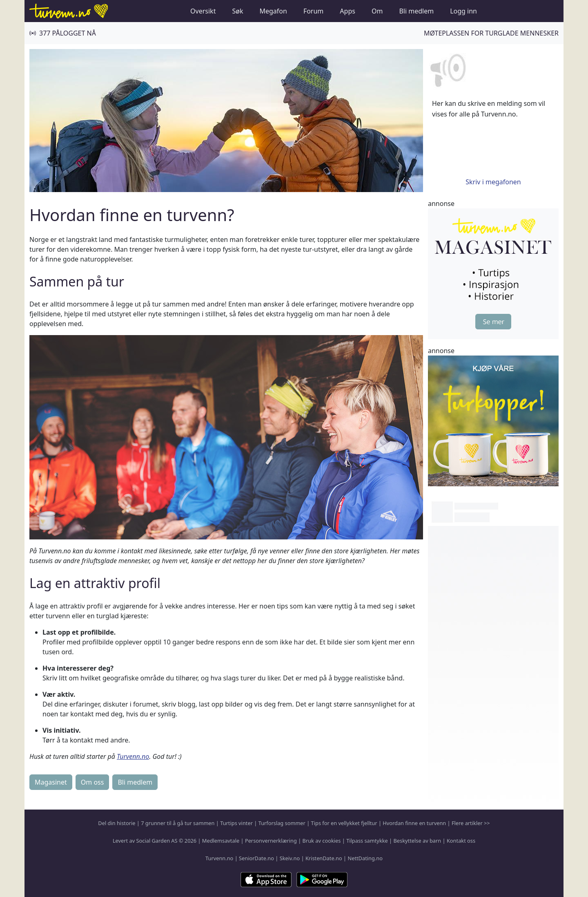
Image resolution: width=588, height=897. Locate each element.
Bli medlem (416, 11)
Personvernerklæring (271, 841)
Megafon (273, 11)
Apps (347, 11)
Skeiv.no (290, 858)
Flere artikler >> (471, 823)
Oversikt (203, 11)
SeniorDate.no (256, 858)
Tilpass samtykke (367, 841)
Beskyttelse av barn (418, 841)
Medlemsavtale (221, 841)
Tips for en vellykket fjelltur (344, 823)
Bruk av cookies (322, 841)
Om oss (92, 782)
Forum (313, 11)
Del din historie (117, 823)
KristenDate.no (324, 858)
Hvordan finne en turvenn (414, 823)
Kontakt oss (461, 841)
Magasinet (51, 782)
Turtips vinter (236, 823)
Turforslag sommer (282, 823)
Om (377, 11)
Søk (237, 11)
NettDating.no (365, 858)
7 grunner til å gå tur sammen (178, 823)
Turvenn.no (133, 756)
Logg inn (463, 11)
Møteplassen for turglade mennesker (491, 33)
